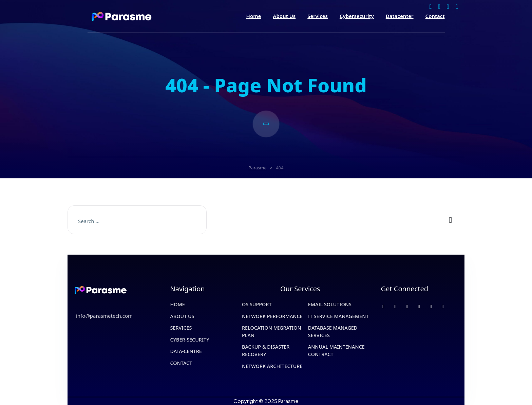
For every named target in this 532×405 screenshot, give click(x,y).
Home (254, 16)
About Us (284, 16)
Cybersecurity (357, 16)
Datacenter (400, 16)
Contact (435, 16)
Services (318, 16)
